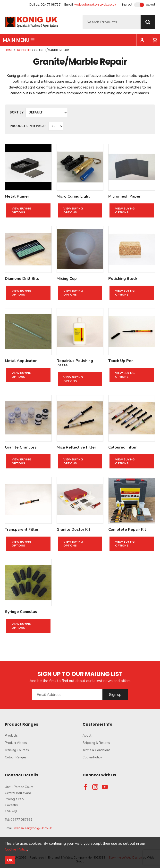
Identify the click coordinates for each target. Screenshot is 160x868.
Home (9, 50)
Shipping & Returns (96, 743)
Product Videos (16, 743)
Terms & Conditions (97, 750)
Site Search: (83, 15)
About (87, 736)
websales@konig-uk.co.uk (95, 4)
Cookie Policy (92, 757)
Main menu (19, 40)
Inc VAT (127, 5)
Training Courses (17, 750)
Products (24, 50)
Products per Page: (28, 126)
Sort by (17, 113)
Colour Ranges (16, 757)
